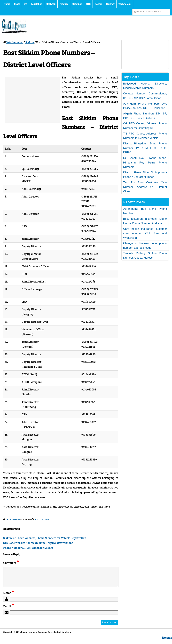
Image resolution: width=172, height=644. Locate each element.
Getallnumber (14, 42)
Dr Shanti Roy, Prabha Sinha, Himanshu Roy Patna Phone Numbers (145, 163)
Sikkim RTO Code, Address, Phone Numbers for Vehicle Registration (45, 538)
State (17, 4)
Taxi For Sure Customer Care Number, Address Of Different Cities (145, 187)
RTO (88, 4)
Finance (64, 4)
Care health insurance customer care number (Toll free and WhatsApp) (145, 233)
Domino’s (77, 4)
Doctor (98, 4)
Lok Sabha (37, 4)
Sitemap (167, 641)
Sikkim (30, 42)
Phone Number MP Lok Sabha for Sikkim (28, 548)
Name (9, 597)
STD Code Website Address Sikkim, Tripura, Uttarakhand (38, 543)
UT (25, 4)
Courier (110, 4)
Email (9, 610)
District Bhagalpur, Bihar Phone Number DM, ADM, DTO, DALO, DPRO (145, 148)
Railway (51, 4)
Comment (11, 563)
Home (7, 4)
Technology (125, 4)
